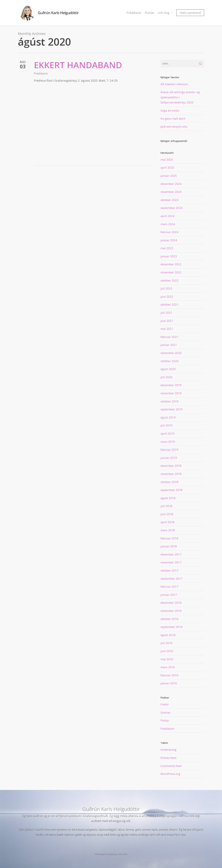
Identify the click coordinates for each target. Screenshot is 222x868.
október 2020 (169, 361)
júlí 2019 (166, 425)
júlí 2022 (166, 288)
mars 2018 (168, 530)
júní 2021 (167, 321)
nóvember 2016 (171, 611)
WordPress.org (170, 774)
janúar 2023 (169, 256)
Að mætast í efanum (174, 84)
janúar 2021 (169, 345)
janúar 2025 (169, 176)
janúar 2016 (169, 683)
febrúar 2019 (169, 450)
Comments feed (171, 766)
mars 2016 (168, 667)
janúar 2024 (169, 240)
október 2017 (169, 570)
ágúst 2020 (168, 369)
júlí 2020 (166, 377)
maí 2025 (167, 160)
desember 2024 (171, 184)
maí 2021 (167, 329)
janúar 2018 (169, 546)
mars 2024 (168, 224)
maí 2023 (167, 248)
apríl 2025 (167, 168)
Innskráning (168, 750)
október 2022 (169, 280)
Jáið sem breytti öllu (174, 127)
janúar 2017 (169, 595)
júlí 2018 (166, 506)
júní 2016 (167, 651)
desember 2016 (171, 603)
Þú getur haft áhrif (173, 119)
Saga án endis (170, 110)
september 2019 (171, 409)
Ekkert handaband (78, 65)
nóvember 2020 (171, 353)
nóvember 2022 (171, 272)
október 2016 (169, 619)
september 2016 (171, 627)
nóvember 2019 (171, 393)
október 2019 (169, 401)
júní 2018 (167, 514)
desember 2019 (171, 385)
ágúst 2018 (168, 498)
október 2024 (169, 200)
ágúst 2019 (168, 417)
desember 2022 (171, 264)
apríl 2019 (167, 433)
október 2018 (169, 482)
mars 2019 (168, 442)
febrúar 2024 (169, 232)
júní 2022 (167, 297)
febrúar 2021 (169, 337)
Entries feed (168, 758)
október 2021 (169, 304)
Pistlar (165, 720)
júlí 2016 (166, 643)
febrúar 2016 (169, 675)
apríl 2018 (167, 522)
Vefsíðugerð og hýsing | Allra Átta (111, 854)
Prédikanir (41, 73)
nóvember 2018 (171, 474)
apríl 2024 (167, 216)
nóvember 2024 (171, 192)
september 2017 (171, 579)
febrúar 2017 (169, 587)
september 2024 (171, 208)
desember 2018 (171, 466)
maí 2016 (167, 659)
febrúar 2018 (169, 538)
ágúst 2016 (168, 635)
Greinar (166, 712)
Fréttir (165, 704)
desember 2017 (171, 554)
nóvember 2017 (171, 562)
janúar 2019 (169, 458)
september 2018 (171, 490)
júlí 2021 (166, 313)
